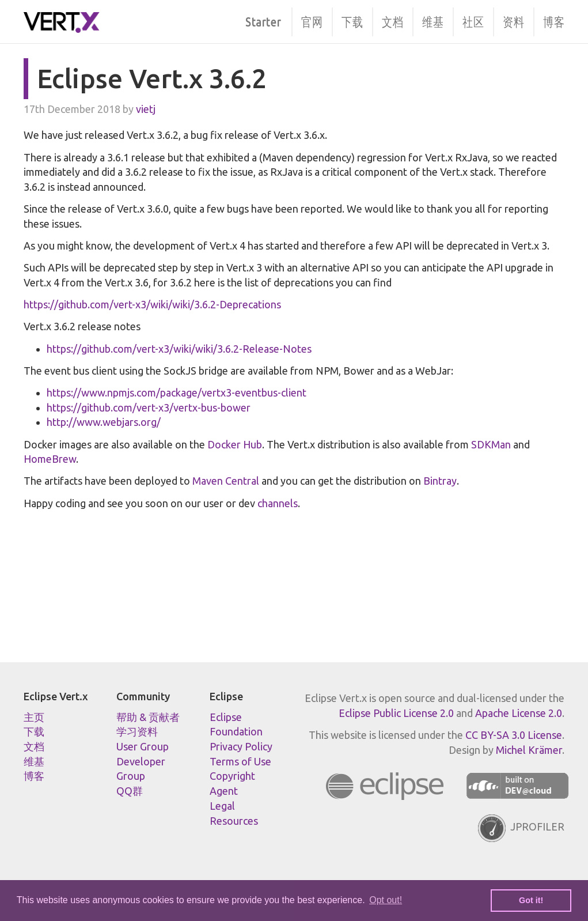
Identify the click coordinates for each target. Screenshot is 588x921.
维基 (433, 21)
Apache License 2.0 (519, 713)
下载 (352, 21)
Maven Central (226, 481)
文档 (392, 21)
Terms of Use (240, 761)
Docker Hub (235, 444)
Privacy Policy (241, 746)
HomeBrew (50, 459)
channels (278, 503)
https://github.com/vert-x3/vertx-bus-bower (149, 407)
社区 (473, 21)
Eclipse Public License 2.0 (396, 713)
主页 (34, 717)
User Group (143, 746)
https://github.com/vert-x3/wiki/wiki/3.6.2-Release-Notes (179, 349)
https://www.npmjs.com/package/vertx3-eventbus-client (177, 392)
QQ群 (130, 791)
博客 (554, 21)
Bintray (440, 481)
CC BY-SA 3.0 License (514, 735)
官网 (312, 21)
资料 (513, 21)
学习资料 (137, 731)
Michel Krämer (529, 750)
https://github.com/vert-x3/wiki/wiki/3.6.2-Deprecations (152, 304)
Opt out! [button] (386, 900)
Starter (263, 21)
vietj (146, 109)
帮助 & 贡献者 (148, 717)
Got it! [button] (531, 900)
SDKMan (491, 444)
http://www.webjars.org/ (104, 422)
